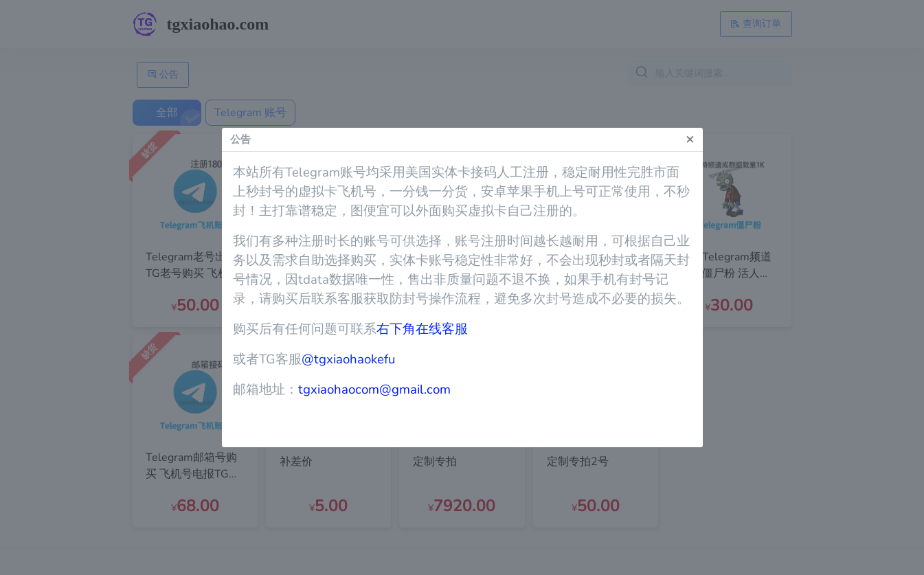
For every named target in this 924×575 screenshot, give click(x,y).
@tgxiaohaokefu (348, 359)
